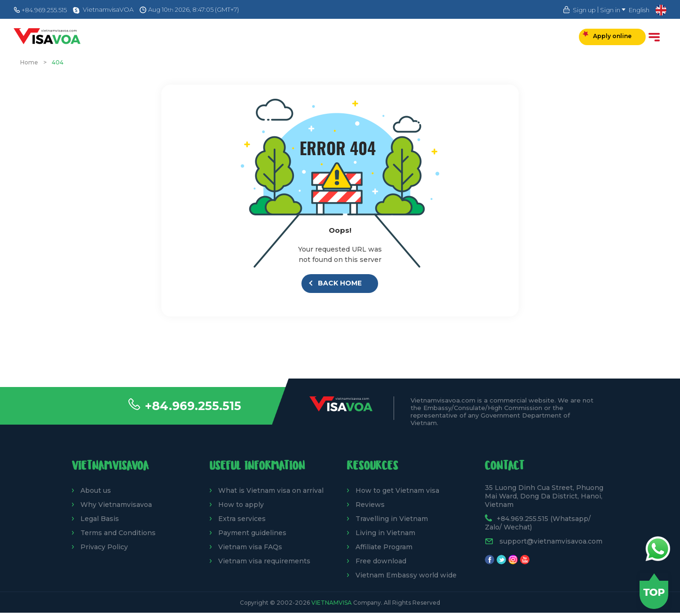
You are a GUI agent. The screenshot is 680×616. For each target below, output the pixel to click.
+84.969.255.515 (193, 406)
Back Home (336, 283)
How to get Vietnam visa (397, 490)
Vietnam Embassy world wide (406, 575)
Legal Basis (100, 519)
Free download (381, 561)
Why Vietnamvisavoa (116, 505)
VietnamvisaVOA (108, 9)
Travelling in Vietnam (392, 519)
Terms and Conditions (118, 533)
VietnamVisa (332, 603)
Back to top (654, 591)
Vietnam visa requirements (264, 561)
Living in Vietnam (385, 533)
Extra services (242, 519)
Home (29, 62)
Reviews (370, 505)
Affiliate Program (384, 547)
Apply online (607, 35)
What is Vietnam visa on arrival (271, 490)
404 (58, 62)
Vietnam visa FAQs (250, 547)
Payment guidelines (252, 533)
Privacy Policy (104, 547)
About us (96, 490)
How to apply (241, 505)
